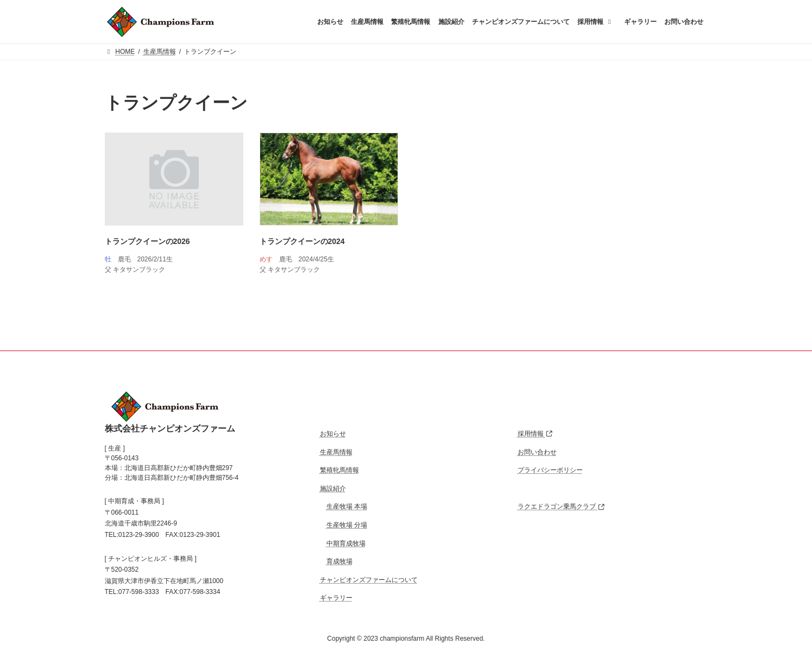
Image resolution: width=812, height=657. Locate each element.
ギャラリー (336, 598)
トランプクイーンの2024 (302, 241)
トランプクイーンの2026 (147, 241)
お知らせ (333, 434)
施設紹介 (333, 489)
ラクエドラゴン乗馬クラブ (561, 506)
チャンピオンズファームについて (369, 580)
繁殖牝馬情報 (339, 470)
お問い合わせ (537, 452)
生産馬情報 (336, 452)
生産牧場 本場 (347, 506)
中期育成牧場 (346, 543)
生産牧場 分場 (347, 525)
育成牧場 (339, 561)
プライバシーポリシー (550, 470)
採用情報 (535, 434)
